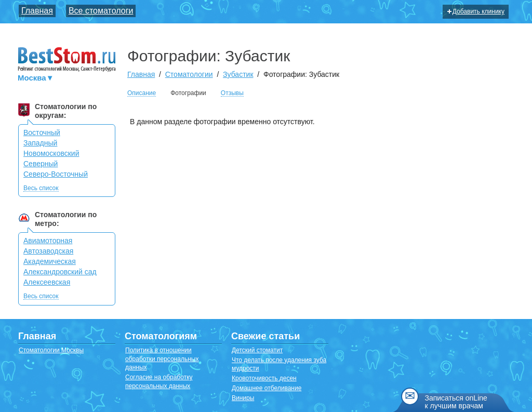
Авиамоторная (48, 241)
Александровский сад (60, 272)
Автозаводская (48, 251)
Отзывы (232, 93)
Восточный (42, 132)
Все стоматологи (101, 11)
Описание (142, 93)
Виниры (243, 398)
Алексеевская (47, 282)
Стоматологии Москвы (51, 350)
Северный (41, 164)
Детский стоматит (257, 350)
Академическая (50, 261)
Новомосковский (51, 153)
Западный (40, 143)
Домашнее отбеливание (267, 388)
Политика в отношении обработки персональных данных (162, 359)
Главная (37, 11)
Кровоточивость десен (264, 378)
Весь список (41, 188)
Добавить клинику (476, 11)
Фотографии (188, 93)
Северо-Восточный (56, 174)
